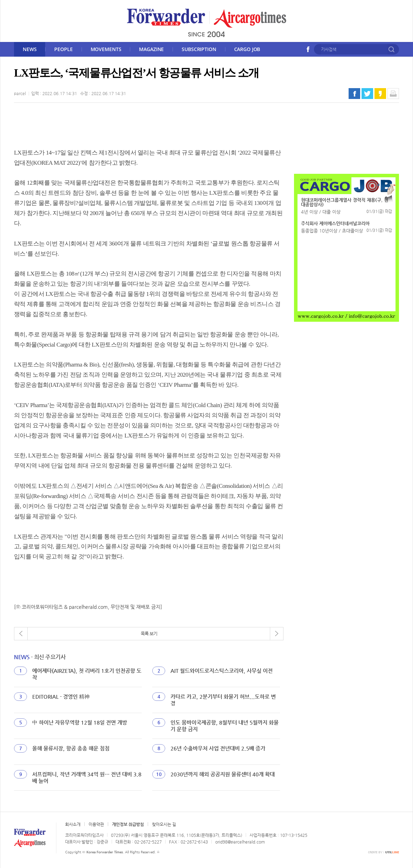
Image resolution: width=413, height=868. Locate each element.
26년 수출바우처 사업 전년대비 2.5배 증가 (218, 748)
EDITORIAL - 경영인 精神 (61, 696)
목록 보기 (149, 634)
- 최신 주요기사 (40, 657)
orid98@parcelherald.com (240, 842)
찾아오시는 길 (164, 824)
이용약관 (96, 824)
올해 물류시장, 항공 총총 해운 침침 (71, 748)
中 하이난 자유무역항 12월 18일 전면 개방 (80, 722)
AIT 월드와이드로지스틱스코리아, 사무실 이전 (222, 671)
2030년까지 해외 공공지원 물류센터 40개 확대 (223, 774)
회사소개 (73, 824)
